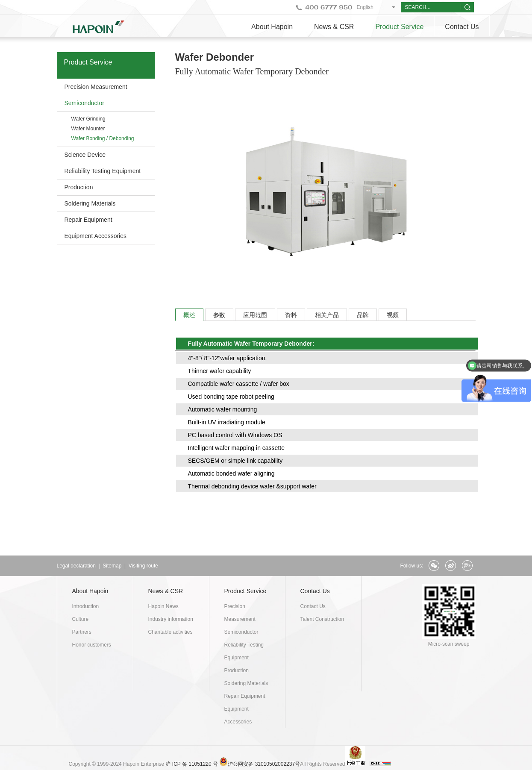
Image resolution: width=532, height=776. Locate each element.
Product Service (399, 27)
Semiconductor (84, 103)
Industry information (171, 619)
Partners (82, 632)
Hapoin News (163, 606)
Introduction (86, 606)
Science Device (85, 155)
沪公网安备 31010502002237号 (264, 764)
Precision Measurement (96, 87)
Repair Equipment (88, 220)
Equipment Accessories (96, 236)
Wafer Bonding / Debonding (103, 138)
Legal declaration (76, 566)
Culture (81, 619)
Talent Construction (322, 619)
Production (79, 187)
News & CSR (334, 27)
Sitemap (112, 566)
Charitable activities (170, 632)
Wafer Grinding (88, 119)
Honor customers (92, 645)
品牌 (363, 315)
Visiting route (143, 566)
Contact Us (462, 27)
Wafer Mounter (88, 129)
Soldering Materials (90, 203)
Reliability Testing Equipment (103, 171)
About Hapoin (272, 27)
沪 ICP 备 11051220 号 (192, 764)
